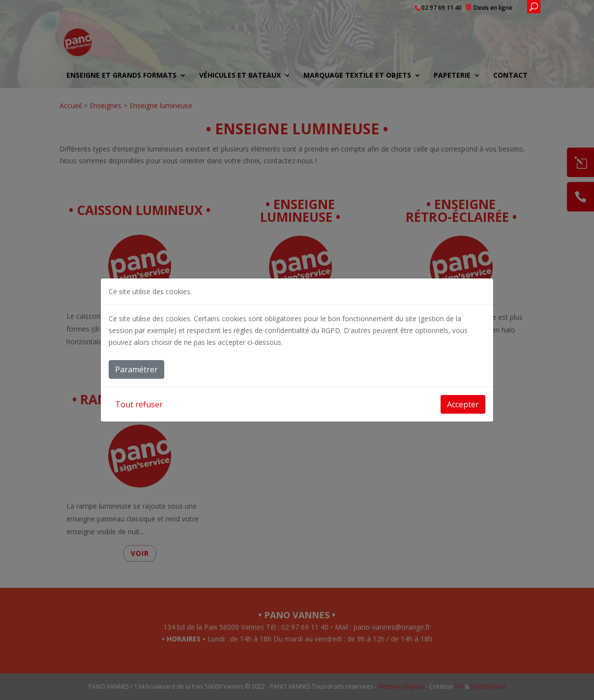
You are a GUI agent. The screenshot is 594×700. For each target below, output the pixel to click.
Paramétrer (136, 369)
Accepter (463, 404)
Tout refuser (139, 404)
